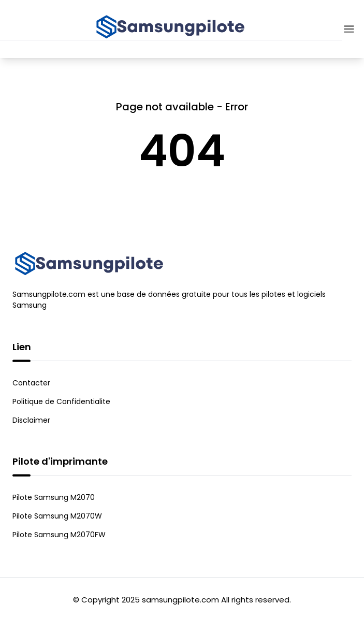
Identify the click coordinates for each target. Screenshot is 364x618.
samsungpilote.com (180, 600)
